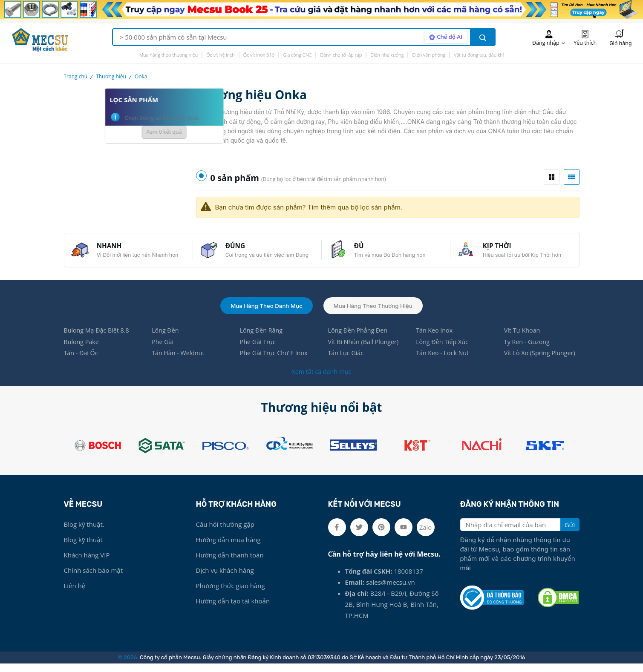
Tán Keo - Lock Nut (444, 362)
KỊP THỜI (501, 249)
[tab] (552, 177)
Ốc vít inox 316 (259, 55)
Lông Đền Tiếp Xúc (443, 350)
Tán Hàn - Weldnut (179, 362)
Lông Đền (166, 338)
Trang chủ (76, 76)
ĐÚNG (239, 249)
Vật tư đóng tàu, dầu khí (479, 55)
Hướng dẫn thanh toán (230, 563)
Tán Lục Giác (346, 362)
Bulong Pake (82, 350)
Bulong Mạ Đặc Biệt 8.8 (98, 338)
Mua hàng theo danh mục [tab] (264, 312)
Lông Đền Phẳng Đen (359, 338)
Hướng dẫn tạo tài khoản (233, 609)
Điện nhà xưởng (387, 55)
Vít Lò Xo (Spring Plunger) (542, 362)
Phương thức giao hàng (231, 594)
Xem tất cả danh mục (321, 380)
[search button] (483, 37)
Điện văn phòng (429, 55)
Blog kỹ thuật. (84, 533)
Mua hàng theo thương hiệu (169, 55)
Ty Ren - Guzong (528, 350)
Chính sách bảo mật (94, 579)
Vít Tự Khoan (523, 338)
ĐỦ (363, 249)
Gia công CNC (297, 55)
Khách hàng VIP (87, 563)
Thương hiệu (111, 76)
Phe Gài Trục (259, 350)
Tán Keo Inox (435, 338)
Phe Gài (163, 350)
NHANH (113, 249)
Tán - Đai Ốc (82, 362)
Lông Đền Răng (262, 338)
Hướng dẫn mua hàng (228, 548)
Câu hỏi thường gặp (225, 533)
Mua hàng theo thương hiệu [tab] (375, 312)
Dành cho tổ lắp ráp (341, 55)
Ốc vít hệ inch (221, 55)
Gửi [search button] (570, 533)
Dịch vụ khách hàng (225, 579)
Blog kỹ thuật (83, 548)
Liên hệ (75, 594)
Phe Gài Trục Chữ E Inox (275, 362)
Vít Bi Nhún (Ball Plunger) (365, 350)
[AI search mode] (444, 37)
